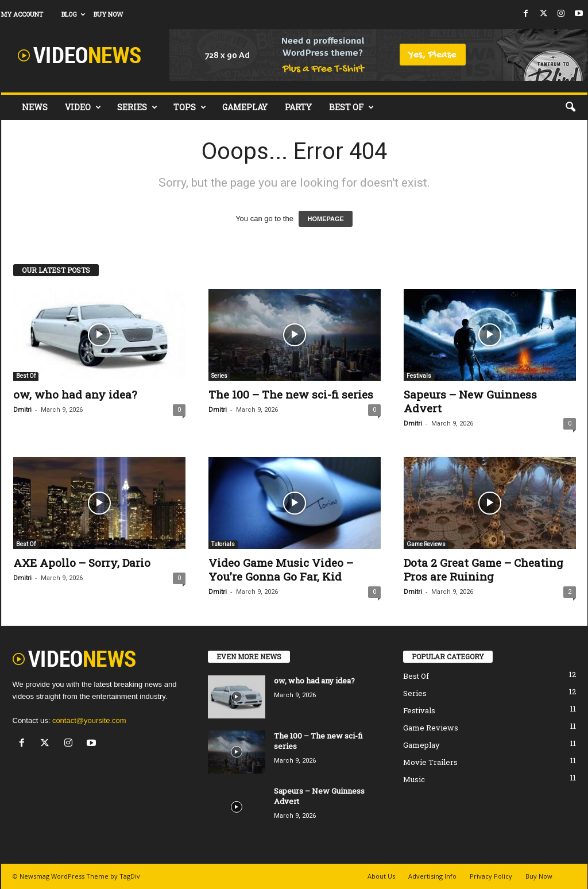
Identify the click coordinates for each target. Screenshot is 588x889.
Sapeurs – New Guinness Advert (470, 401)
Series (137, 107)
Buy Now (108, 14)
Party (298, 107)
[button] (570, 107)
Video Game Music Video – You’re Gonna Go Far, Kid (281, 569)
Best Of (351, 107)
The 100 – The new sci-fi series (291, 394)
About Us (381, 876)
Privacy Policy (491, 876)
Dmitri (22, 410)
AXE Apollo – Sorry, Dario (82, 563)
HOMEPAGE (325, 219)
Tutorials (223, 544)
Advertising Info (432, 876)
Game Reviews (426, 544)
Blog (73, 14)
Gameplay (245, 107)
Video (83, 107)
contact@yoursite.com (89, 720)
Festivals (419, 376)
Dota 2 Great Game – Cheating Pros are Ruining (483, 569)
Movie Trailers (430, 762)
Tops (190, 107)
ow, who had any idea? (75, 394)
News (35, 107)
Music (414, 779)
